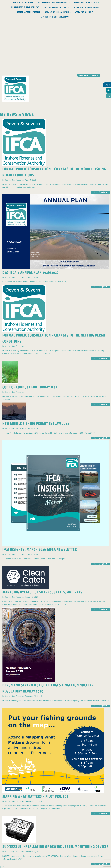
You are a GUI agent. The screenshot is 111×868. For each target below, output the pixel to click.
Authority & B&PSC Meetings (55, 17)
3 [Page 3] (4, 813)
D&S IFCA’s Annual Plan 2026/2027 (30, 217)
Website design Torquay (40, 866)
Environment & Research (85, 2)
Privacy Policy (27, 824)
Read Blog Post (101, 138)
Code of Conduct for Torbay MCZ (30, 332)
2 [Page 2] (2, 813)
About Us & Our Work (23, 2)
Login (107, 30)
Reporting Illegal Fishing (58, 12)
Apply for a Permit (84, 12)
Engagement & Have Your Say (25, 7)
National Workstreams (28, 12)
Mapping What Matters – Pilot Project (35, 741)
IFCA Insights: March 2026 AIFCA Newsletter (40, 494)
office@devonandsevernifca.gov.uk (25, 833)
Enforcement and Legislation (53, 2)
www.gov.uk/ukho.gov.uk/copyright (47, 858)
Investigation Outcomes (57, 7)
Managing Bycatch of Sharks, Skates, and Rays (42, 537)
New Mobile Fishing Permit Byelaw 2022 (36, 368)
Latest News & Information (86, 7)
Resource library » (89, 21)
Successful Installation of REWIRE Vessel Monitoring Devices (55, 792)
